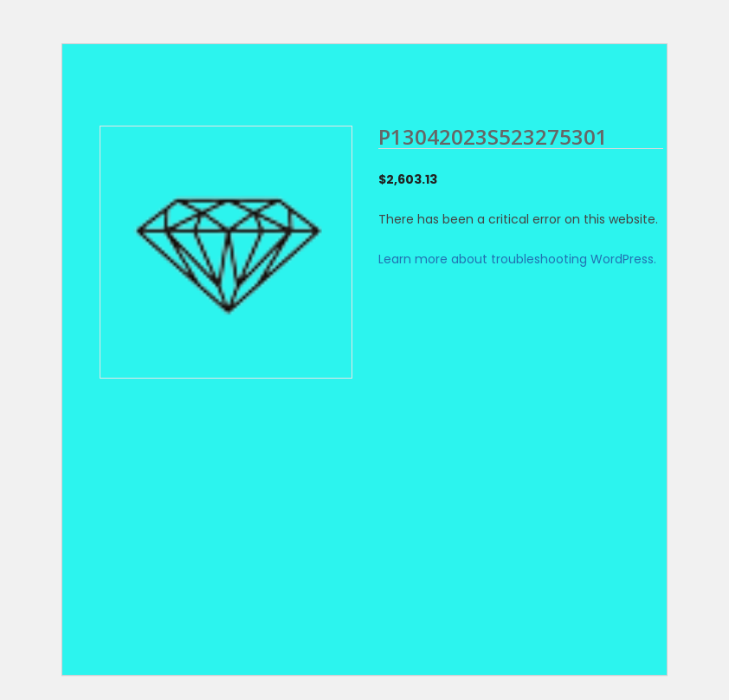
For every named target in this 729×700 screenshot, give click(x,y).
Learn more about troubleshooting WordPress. (517, 259)
